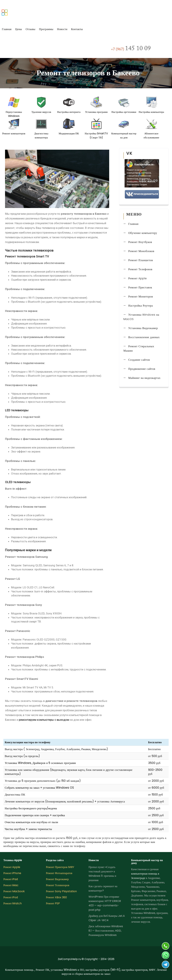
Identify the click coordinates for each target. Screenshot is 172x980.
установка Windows (56, 788)
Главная (7, 29)
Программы (46, 29)
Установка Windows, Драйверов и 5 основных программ (40, 763)
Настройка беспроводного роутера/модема (31, 808)
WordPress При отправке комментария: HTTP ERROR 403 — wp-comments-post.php (105, 903)
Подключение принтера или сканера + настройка (35, 815)
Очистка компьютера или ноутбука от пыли (31, 822)
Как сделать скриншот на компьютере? (103, 888)
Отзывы (30, 29)
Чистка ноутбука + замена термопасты (28, 829)
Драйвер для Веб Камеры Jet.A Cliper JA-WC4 (107, 918)
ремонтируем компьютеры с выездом (44, 720)
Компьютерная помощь (20, 970)
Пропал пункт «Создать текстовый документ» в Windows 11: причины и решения (102, 874)
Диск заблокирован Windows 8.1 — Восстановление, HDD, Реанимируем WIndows (106, 931)
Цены (18, 29)
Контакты (77, 29)
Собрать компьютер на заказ (22, 788)
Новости (62, 29)
